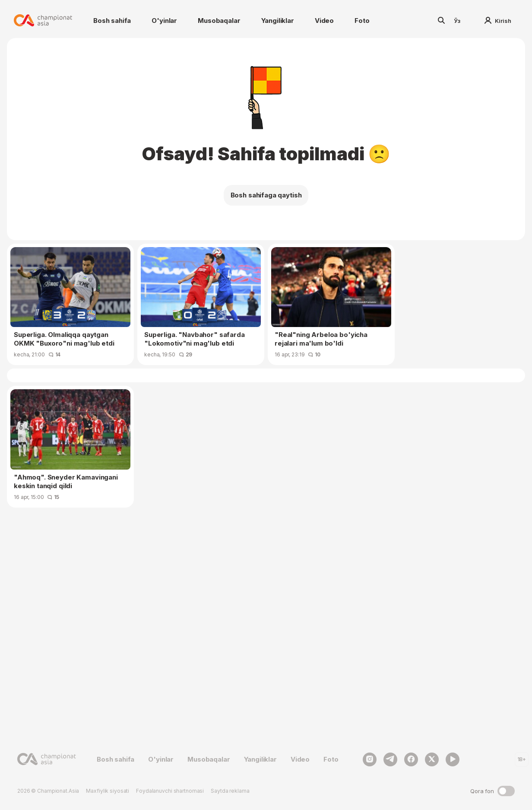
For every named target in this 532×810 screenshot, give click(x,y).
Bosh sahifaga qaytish (266, 195)
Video (324, 21)
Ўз (457, 21)
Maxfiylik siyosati (108, 791)
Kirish (498, 21)
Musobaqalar (219, 21)
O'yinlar (164, 21)
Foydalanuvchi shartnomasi (170, 791)
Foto (362, 21)
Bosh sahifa (112, 21)
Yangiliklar (278, 21)
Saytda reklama (230, 791)
